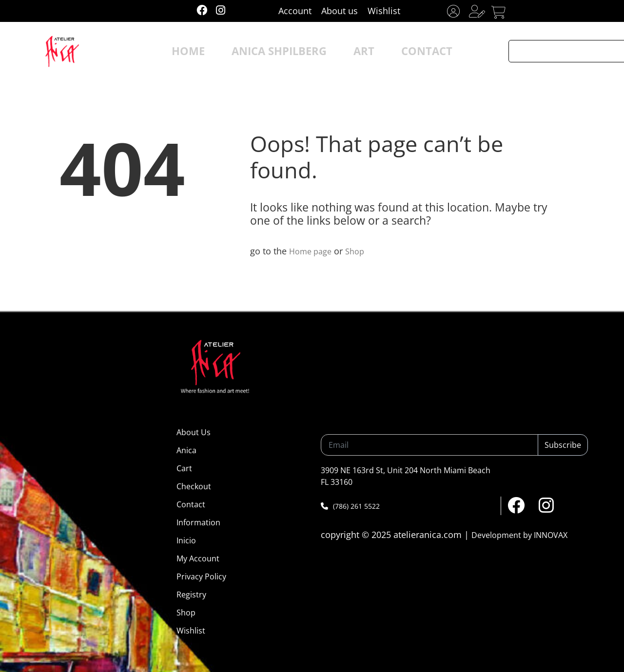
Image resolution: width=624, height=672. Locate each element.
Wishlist (384, 11)
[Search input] (559, 51)
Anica (186, 450)
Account (295, 11)
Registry (191, 595)
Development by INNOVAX (519, 535)
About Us (194, 432)
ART (352, 51)
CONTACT (403, 51)
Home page (313, 251)
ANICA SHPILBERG (285, 51)
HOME (214, 51)
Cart (184, 468)
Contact (191, 504)
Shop (361, 251)
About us (340, 11)
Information (198, 522)
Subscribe (563, 445)
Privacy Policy (201, 576)
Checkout (194, 486)
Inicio (186, 540)
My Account (198, 558)
